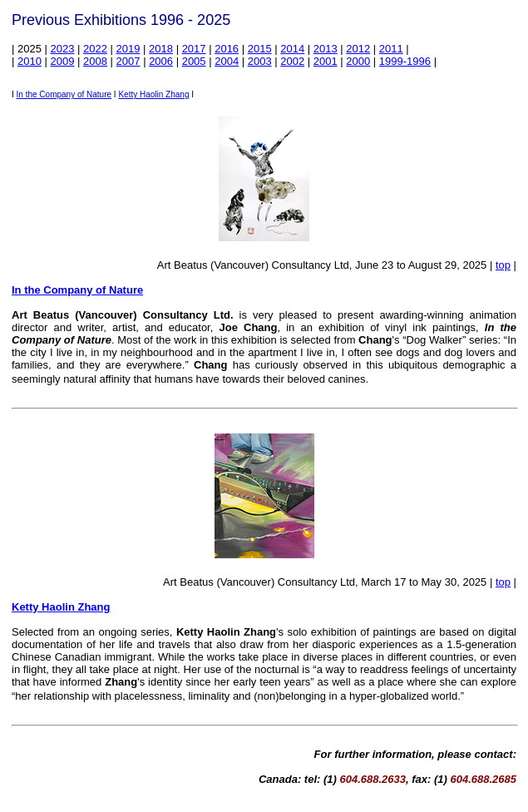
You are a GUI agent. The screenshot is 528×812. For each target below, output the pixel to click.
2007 (128, 61)
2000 (358, 61)
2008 (95, 61)
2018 (161, 49)
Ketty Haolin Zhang (153, 94)
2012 (358, 49)
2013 (326, 49)
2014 (292, 49)
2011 (391, 49)
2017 (194, 49)
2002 (292, 61)
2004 (227, 61)
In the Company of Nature (64, 94)
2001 (326, 61)
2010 (30, 61)
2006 (161, 61)
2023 (63, 49)
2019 (128, 49)
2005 (194, 61)
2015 (260, 49)
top (503, 265)
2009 (63, 61)
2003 (260, 61)
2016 (227, 49)
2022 (95, 49)
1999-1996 (405, 61)
